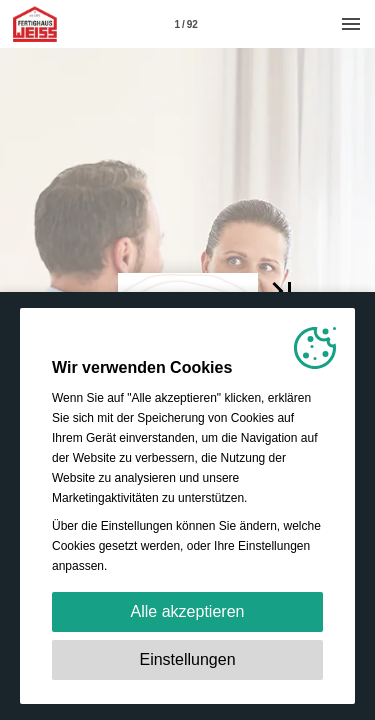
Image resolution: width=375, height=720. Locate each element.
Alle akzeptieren (188, 611)
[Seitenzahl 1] (186, 24)
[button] (282, 291)
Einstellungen (187, 659)
